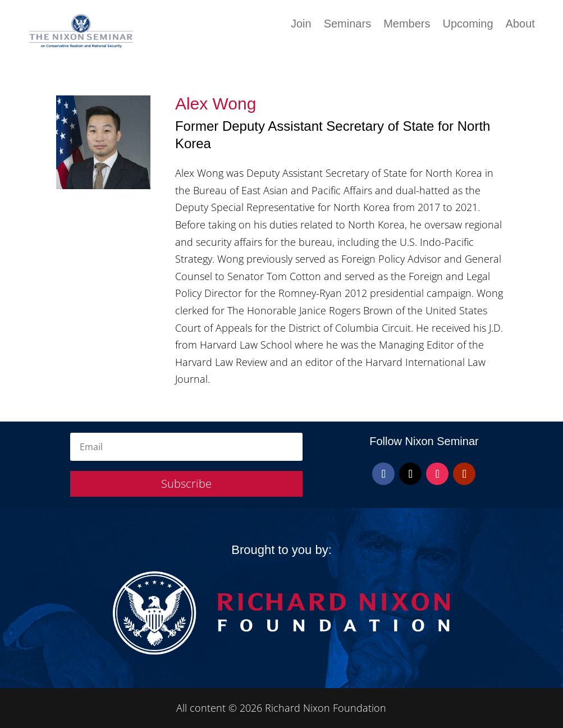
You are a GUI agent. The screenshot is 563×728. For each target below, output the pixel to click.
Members (407, 25)
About (520, 25)
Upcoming (468, 25)
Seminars (347, 25)
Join (301, 25)
